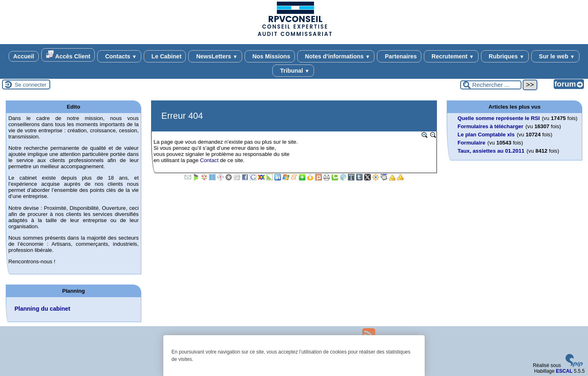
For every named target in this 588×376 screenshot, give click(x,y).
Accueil (23, 56)
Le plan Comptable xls (486, 135)
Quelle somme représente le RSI (499, 118)
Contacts (119, 56)
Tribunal (293, 71)
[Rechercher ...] (491, 85)
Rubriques (505, 56)
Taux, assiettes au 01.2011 (491, 151)
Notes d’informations (336, 56)
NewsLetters (215, 56)
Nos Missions (270, 56)
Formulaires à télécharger (490, 126)
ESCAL (564, 371)
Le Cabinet (165, 56)
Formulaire (471, 143)
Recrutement (451, 56)
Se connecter (31, 85)
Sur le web (555, 56)
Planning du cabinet (42, 309)
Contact (209, 160)
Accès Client (68, 55)
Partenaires (399, 56)
